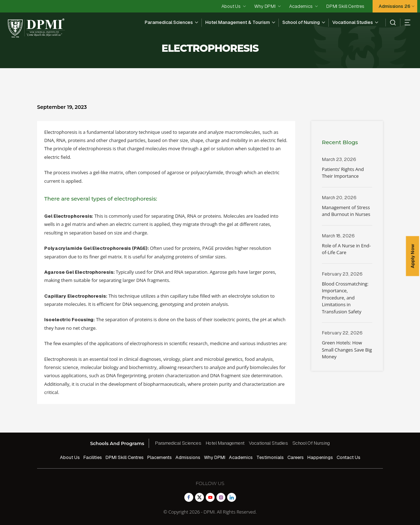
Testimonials (270, 457)
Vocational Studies (353, 22)
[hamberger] (405, 22)
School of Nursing (301, 22)
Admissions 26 (394, 6)
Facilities (93, 457)
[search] (391, 22)
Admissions (188, 457)
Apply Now (413, 256)
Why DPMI (265, 6)
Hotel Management (225, 443)
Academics (301, 6)
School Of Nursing (311, 443)
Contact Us (349, 457)
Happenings (320, 457)
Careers (296, 457)
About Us (231, 6)
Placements (160, 457)
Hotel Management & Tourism (238, 22)
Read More (347, 172)
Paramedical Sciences (169, 22)
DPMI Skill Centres (345, 6)
